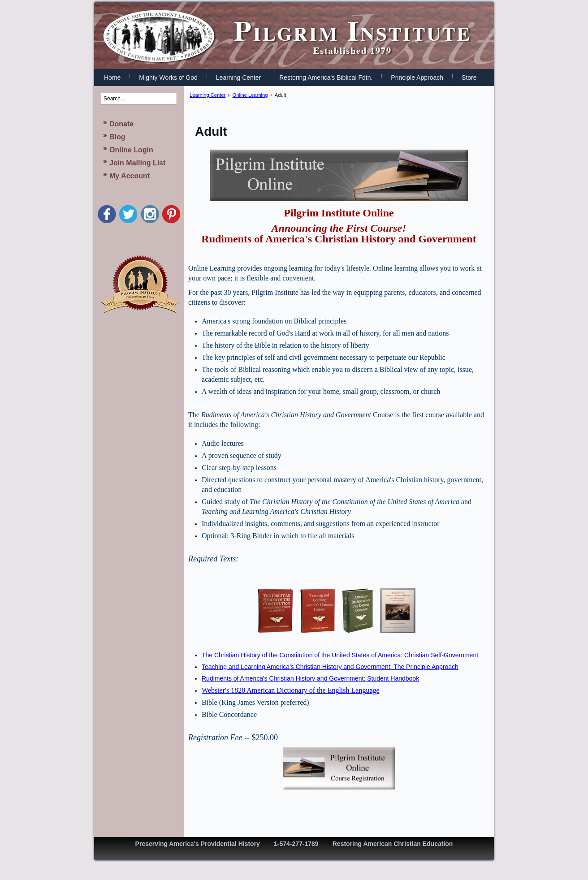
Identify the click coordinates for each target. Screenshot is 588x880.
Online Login (131, 150)
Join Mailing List (137, 163)
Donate (121, 124)
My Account (130, 176)
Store (469, 78)
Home (112, 78)
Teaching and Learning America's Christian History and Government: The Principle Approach (330, 667)
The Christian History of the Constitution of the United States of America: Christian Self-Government (340, 655)
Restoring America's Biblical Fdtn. (326, 78)
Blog (117, 137)
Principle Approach (417, 78)
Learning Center (238, 78)
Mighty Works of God (168, 78)
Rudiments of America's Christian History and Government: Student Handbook (310, 678)
